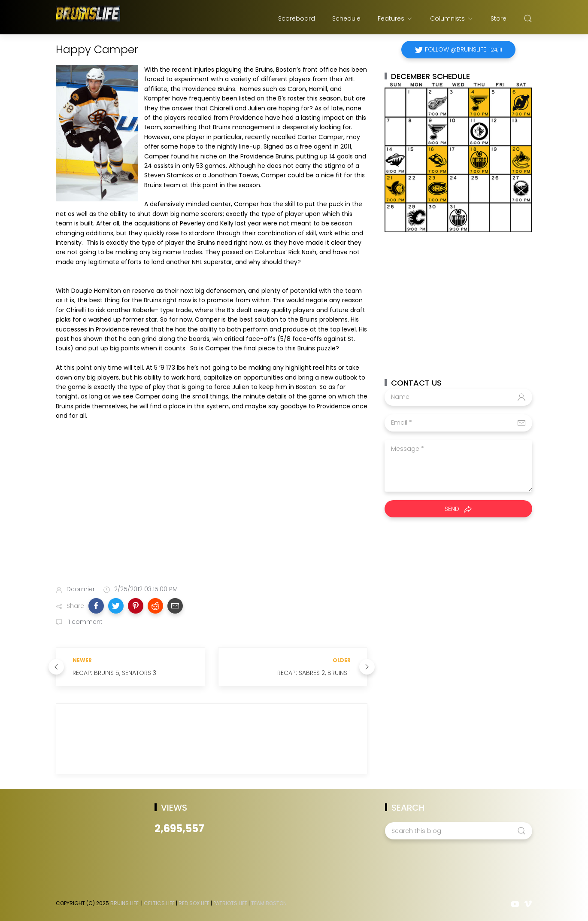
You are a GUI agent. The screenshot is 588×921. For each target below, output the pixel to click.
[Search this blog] (459, 831)
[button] (96, 606)
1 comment (85, 622)
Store (499, 18)
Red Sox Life (194, 903)
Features (395, 18)
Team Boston (269, 903)
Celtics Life (159, 903)
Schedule (346, 18)
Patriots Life (230, 903)
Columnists (452, 18)
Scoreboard (297, 18)
